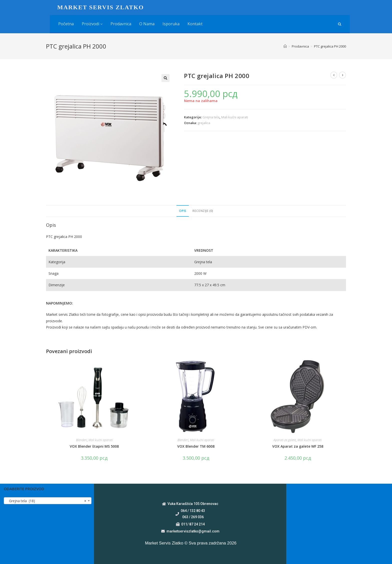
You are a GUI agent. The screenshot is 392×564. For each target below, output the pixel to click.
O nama (147, 24)
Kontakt (195, 24)
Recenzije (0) (203, 211)
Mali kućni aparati (235, 117)
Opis (183, 211)
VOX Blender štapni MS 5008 (94, 446)
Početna (66, 24)
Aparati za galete (285, 440)
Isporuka (171, 24)
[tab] (183, 211)
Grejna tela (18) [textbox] (46, 501)
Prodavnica (121, 24)
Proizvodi (92, 24)
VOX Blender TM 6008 (196, 446)
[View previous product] (334, 75)
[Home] (285, 46)
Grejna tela (211, 117)
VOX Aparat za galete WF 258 (298, 446)
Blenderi (81, 440)
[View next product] (342, 75)
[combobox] (48, 501)
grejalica (204, 123)
